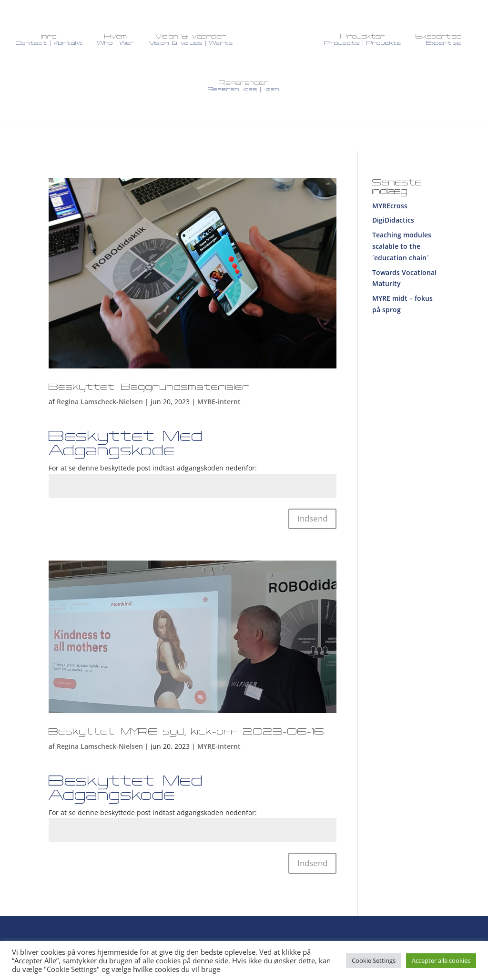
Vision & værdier (191, 40)
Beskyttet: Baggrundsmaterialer (149, 381)
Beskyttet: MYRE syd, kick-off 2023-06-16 (187, 725)
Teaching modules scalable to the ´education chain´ (402, 240)
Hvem (116, 40)
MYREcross (390, 199)
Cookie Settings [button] (374, 960)
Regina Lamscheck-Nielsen (100, 395)
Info (49, 40)
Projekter (363, 40)
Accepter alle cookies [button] (441, 960)
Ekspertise (438, 40)
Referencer (244, 86)
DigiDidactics (393, 214)
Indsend (312, 512)
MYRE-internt (219, 395)
